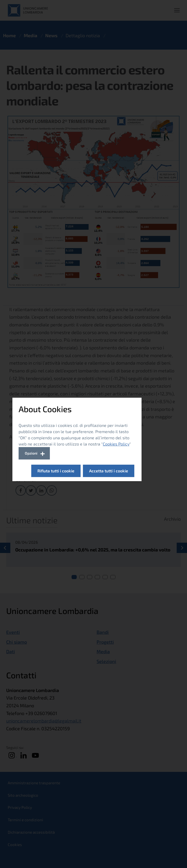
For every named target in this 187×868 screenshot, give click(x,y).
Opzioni (31, 453)
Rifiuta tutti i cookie (56, 471)
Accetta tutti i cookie (109, 471)
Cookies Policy (116, 444)
